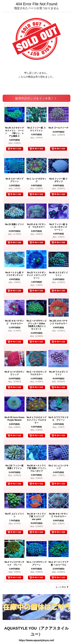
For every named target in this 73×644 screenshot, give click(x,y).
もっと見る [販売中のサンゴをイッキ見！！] (62, 587)
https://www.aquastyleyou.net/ (36, 640)
